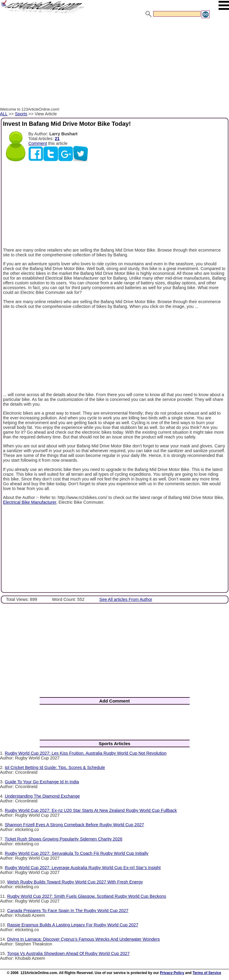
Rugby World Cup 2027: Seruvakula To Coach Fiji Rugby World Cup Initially (77, 853)
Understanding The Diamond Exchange (42, 796)
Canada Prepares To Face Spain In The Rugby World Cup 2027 (68, 911)
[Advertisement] (114, 63)
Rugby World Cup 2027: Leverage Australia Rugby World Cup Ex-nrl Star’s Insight (83, 868)
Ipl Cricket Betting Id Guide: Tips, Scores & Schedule (55, 767)
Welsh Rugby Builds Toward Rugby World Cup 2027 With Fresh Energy (75, 882)
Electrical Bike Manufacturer (30, 502)
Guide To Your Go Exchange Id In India (42, 782)
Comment (38, 143)
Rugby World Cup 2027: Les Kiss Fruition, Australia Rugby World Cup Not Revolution (86, 753)
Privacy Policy (172, 973)
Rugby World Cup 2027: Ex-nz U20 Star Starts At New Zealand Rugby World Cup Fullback (91, 810)
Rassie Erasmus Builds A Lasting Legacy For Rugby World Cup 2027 (73, 925)
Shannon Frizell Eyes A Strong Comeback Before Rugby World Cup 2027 (74, 825)
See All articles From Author (126, 599)
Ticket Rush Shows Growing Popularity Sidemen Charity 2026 (64, 839)
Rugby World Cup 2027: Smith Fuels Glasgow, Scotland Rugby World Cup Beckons (87, 896)
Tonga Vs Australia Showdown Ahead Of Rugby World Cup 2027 (68, 953)
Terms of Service (207, 973)
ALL (4, 114)
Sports (21, 114)
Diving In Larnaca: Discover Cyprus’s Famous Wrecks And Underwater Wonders (83, 939)
